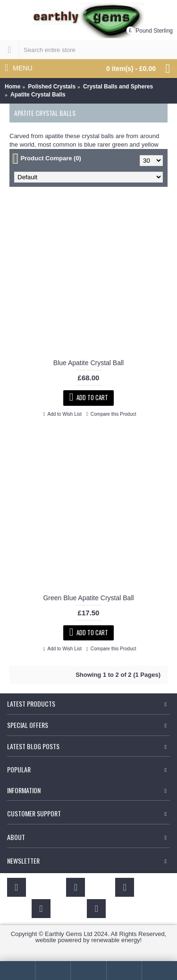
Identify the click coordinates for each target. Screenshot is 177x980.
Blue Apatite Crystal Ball (88, 363)
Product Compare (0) (51, 158)
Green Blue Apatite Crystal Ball (88, 598)
